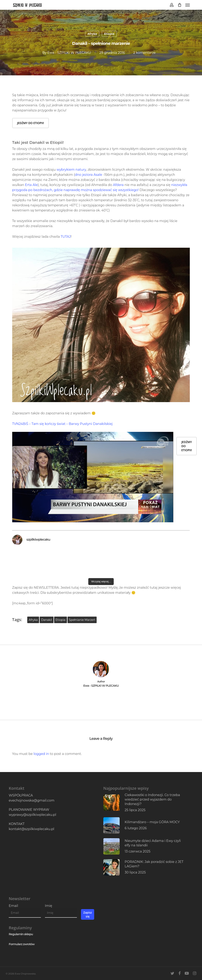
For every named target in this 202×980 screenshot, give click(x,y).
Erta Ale (31, 185)
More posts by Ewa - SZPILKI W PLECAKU (101, 698)
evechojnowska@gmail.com (32, 800)
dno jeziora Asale (88, 175)
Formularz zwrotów (22, 944)
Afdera (118, 185)
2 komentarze (144, 53)
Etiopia (109, 34)
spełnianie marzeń (82, 620)
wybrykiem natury (71, 170)
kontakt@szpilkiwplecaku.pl (32, 829)
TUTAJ (66, 237)
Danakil (46, 620)
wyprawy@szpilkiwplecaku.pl (32, 815)
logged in (41, 754)
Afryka (92, 34)
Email (13, 906)
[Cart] (179, 5)
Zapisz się (87, 914)
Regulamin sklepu (21, 934)
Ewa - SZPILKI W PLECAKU (69, 53)
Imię (49, 906)
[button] (188, 5)
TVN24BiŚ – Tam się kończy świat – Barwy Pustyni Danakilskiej (62, 424)
